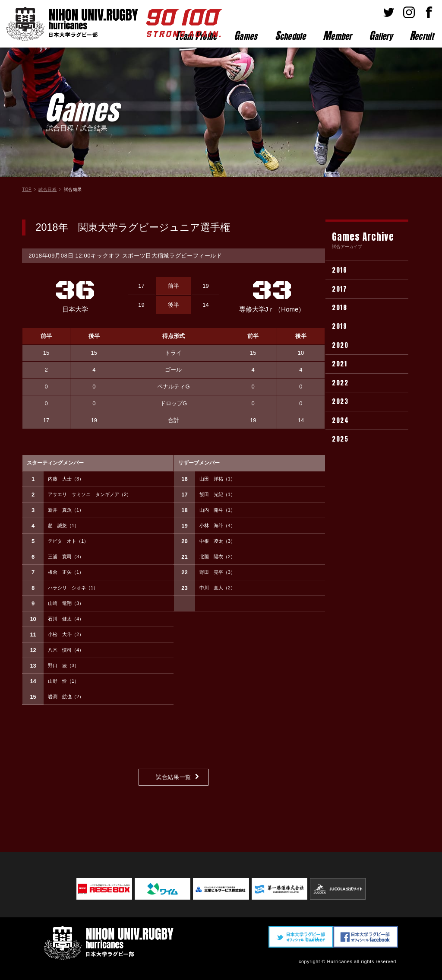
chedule (290, 35)
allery (381, 35)
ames (246, 35)
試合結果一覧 (174, 777)
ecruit (421, 35)
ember (337, 35)
